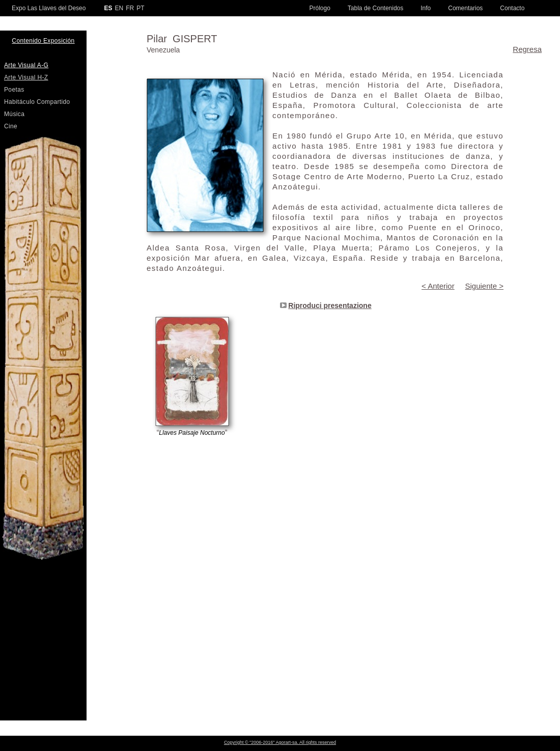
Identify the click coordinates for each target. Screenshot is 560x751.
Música (14, 114)
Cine (11, 126)
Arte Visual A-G (26, 65)
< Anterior (438, 286)
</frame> (325, 700)
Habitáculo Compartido (37, 102)
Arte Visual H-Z (26, 77)
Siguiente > (484, 286)
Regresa (527, 49)
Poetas (14, 90)
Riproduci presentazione (330, 305)
